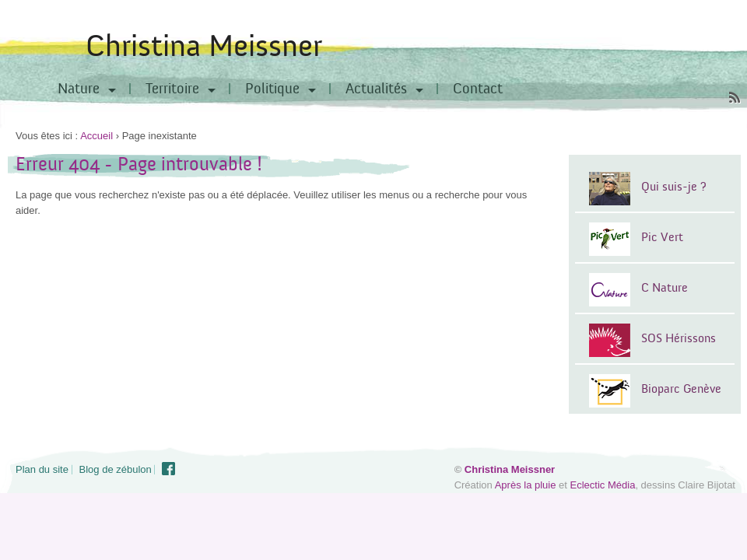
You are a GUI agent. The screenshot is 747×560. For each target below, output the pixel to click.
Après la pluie (526, 485)
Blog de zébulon (116, 469)
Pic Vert (662, 237)
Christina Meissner (204, 46)
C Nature (665, 288)
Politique (272, 89)
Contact (478, 89)
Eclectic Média (603, 485)
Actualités (376, 89)
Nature (79, 89)
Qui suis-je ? (674, 187)
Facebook (169, 469)
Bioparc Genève (681, 389)
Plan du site (42, 469)
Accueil (96, 136)
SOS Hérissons (679, 338)
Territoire (172, 89)
